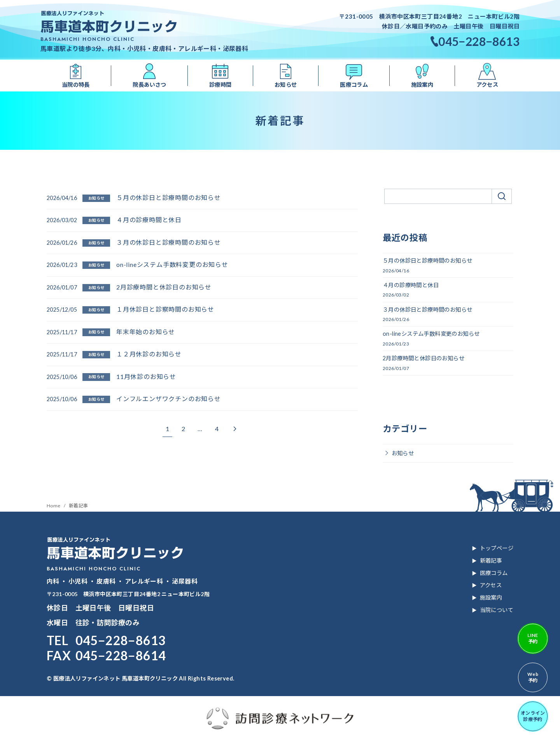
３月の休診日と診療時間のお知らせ (169, 242)
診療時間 (220, 85)
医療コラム (354, 85)
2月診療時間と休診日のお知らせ (164, 287)
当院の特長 (76, 85)
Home (54, 506)
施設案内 (422, 85)
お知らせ (286, 85)
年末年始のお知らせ (146, 332)
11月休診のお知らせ (146, 376)
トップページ (497, 548)
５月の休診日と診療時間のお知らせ (169, 197)
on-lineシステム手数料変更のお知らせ (172, 264)
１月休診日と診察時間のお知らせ (165, 309)
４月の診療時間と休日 (149, 220)
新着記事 (79, 506)
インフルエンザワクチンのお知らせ (169, 399)
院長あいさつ (149, 85)
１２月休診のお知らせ (149, 354)
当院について (497, 610)
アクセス (487, 85)
